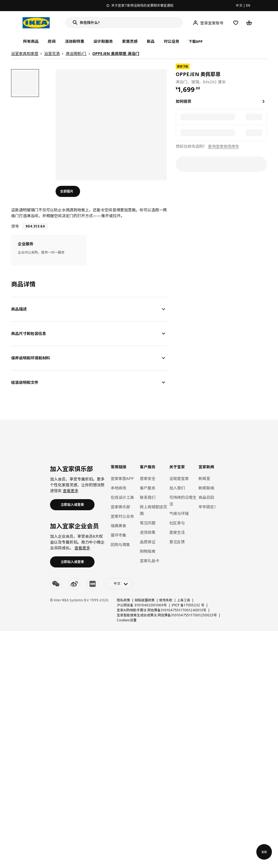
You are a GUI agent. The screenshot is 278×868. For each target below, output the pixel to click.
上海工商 (183, 600)
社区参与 (177, 523)
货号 (15, 226)
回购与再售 (120, 545)
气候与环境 (179, 513)
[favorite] (265, 74)
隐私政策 (123, 600)
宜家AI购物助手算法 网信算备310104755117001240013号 (162, 610)
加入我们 (177, 488)
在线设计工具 (122, 497)
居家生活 (177, 532)
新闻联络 (206, 488)
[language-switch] (119, 584)
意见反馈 (177, 542)
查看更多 (71, 491)
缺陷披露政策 (145, 600)
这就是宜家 (179, 478)
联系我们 (148, 497)
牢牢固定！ (208, 507)
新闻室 (204, 478)
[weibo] (74, 584)
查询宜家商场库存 (224, 146)
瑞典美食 (118, 526)
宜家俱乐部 (120, 507)
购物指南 (148, 551)
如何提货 (183, 101)
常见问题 (148, 523)
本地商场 (118, 488)
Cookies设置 (127, 620)
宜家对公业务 (122, 516)
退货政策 (148, 532)
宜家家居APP (122, 478)
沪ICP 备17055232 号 (188, 605)
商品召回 (206, 497)
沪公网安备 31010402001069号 (142, 605)
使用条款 (166, 600)
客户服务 (148, 488)
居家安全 (148, 478)
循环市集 (118, 535)
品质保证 (148, 542)
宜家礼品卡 (150, 561)
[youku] (93, 584)
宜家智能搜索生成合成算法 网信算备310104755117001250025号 (167, 615)
